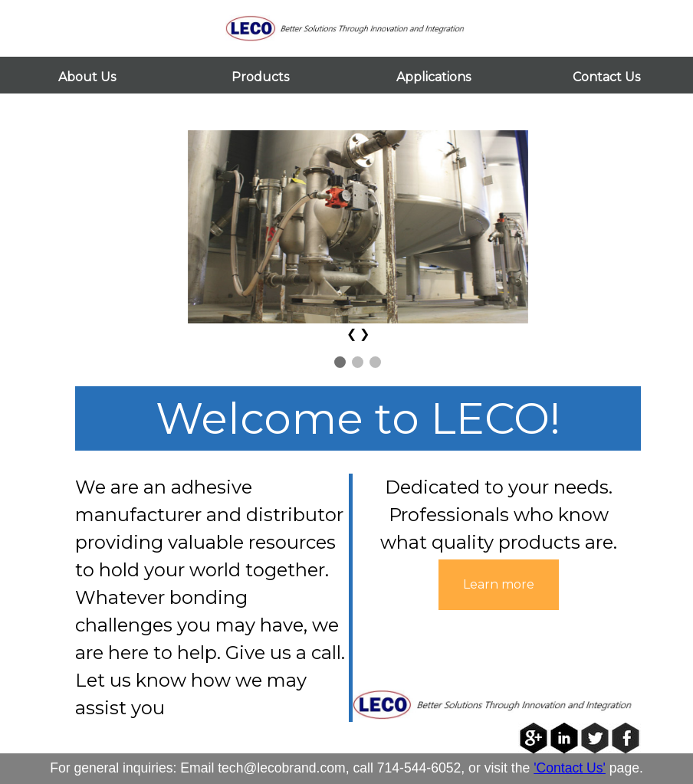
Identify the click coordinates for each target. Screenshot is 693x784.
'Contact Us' (570, 768)
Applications (434, 77)
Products (260, 77)
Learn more (499, 584)
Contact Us (606, 77)
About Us (87, 77)
